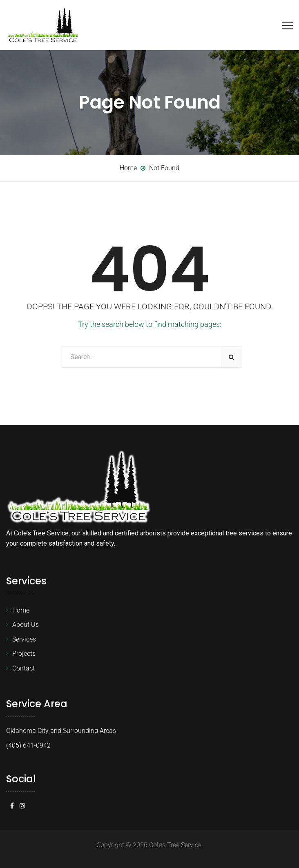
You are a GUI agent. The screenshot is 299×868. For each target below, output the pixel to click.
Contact (23, 668)
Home (21, 610)
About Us (26, 625)
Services (24, 639)
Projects (24, 654)
